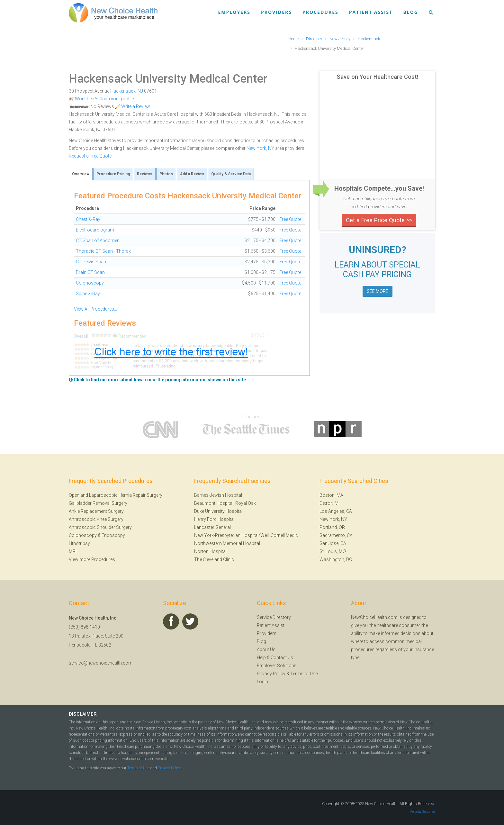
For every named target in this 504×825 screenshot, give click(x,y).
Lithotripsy (79, 543)
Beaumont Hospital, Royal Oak (225, 503)
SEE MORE (378, 291)
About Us (266, 649)
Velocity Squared (423, 812)
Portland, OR (332, 527)
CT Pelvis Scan (91, 262)
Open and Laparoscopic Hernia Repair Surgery (116, 495)
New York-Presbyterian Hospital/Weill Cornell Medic (246, 535)
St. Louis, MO (333, 551)
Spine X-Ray (88, 294)
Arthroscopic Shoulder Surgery (100, 527)
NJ (140, 91)
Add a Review (192, 174)
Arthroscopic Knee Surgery (96, 519)
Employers (234, 12)
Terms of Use (304, 674)
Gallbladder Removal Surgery (98, 503)
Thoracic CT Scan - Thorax (103, 251)
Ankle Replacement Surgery (96, 511)
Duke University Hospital (218, 511)
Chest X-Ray (88, 219)
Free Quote (290, 219)
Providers (276, 12)
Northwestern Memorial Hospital (227, 543)
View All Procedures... (95, 309)
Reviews (145, 174)
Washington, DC (336, 559)
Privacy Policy (271, 674)
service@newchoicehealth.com (101, 663)
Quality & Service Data (231, 174)
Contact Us (282, 657)
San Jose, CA (333, 543)
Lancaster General (212, 527)
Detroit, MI (329, 503)
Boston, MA (331, 495)
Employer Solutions (277, 666)
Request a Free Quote (90, 156)
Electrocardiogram (95, 230)
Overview (81, 174)
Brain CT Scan (90, 272)
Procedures (320, 12)
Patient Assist (371, 12)
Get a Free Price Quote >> (379, 220)
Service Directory (274, 617)
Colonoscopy (90, 283)
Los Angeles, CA (336, 511)
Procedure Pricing (113, 174)
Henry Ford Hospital (214, 519)
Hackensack (123, 91)
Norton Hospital (210, 551)
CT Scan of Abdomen (98, 240)
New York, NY (260, 148)
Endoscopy (113, 535)
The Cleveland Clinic (214, 559)
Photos (166, 174)
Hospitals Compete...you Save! (379, 188)
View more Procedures (92, 559)
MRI (73, 551)
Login (262, 682)
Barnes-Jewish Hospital (218, 495)
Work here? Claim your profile (101, 99)
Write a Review (133, 106)
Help (261, 657)
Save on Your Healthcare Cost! (377, 77)
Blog (411, 12)
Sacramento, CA (336, 535)
